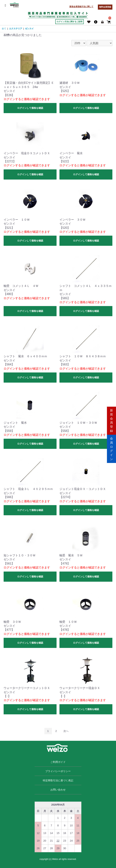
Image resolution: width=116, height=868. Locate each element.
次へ (66, 731)
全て (4, 29)
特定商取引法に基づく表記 (58, 780)
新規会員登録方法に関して (81, 7)
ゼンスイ (29, 29)
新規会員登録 (111, 420)
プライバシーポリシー (58, 771)
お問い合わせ (58, 790)
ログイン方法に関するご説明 (70, 22)
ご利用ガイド (58, 762)
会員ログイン (111, 448)
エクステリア (16, 29)
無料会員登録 (105, 7)
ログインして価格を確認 (30, 108)
